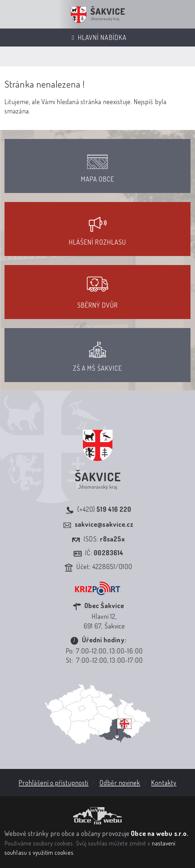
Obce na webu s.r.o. (160, 833)
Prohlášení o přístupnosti (54, 782)
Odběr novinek (120, 782)
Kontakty (164, 782)
